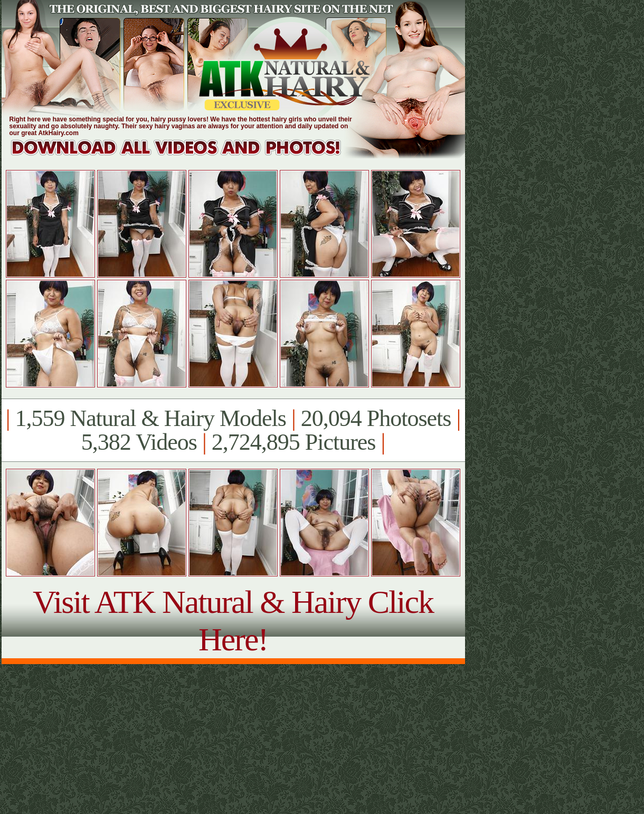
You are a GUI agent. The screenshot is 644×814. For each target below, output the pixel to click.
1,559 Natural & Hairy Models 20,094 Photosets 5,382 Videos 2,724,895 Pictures (233, 430)
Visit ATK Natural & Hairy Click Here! (233, 621)
